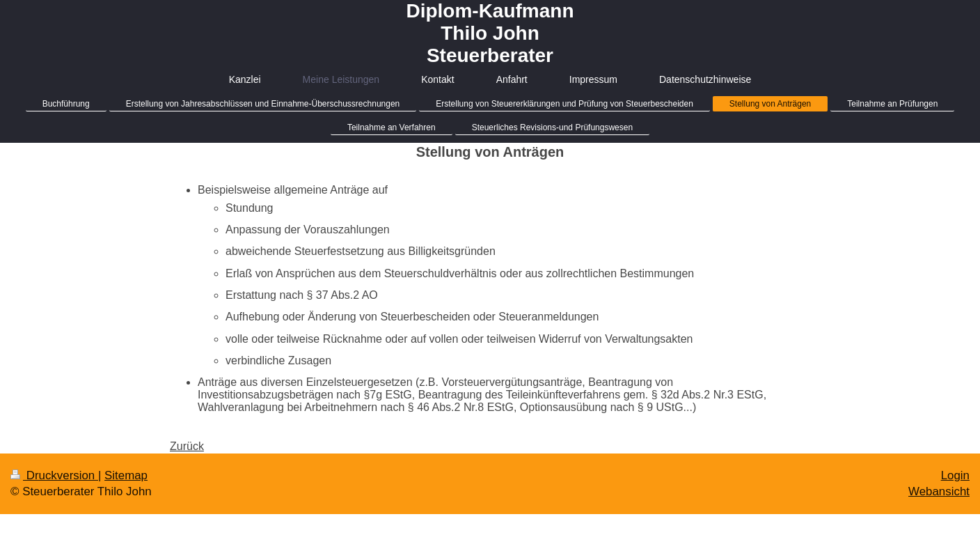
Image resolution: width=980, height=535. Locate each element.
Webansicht (939, 491)
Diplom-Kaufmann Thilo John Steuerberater (490, 33)
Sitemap (126, 475)
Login (955, 475)
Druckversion (54, 475)
